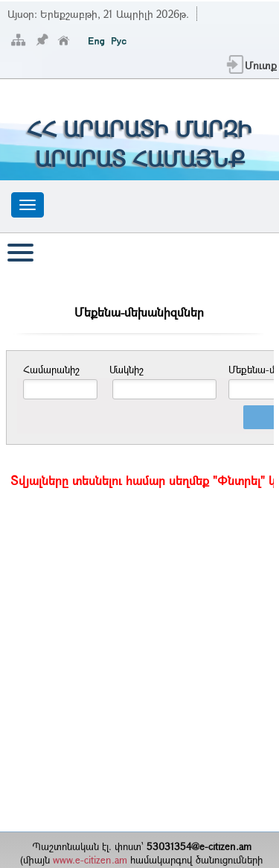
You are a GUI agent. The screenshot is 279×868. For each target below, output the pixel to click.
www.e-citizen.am (90, 860)
